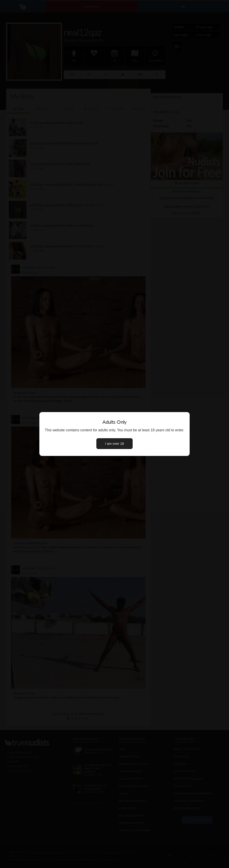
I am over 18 (114, 444)
